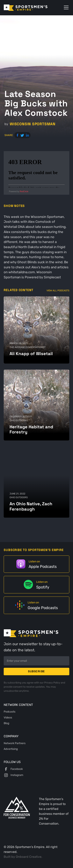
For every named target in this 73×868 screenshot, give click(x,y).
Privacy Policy (52, 683)
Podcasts (10, 712)
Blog (6, 723)
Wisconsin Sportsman (33, 124)
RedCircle (24, 191)
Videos (8, 717)
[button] (65, 7)
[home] (31, 8)
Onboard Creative (29, 857)
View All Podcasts (58, 290)
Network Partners (15, 743)
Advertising (11, 749)
